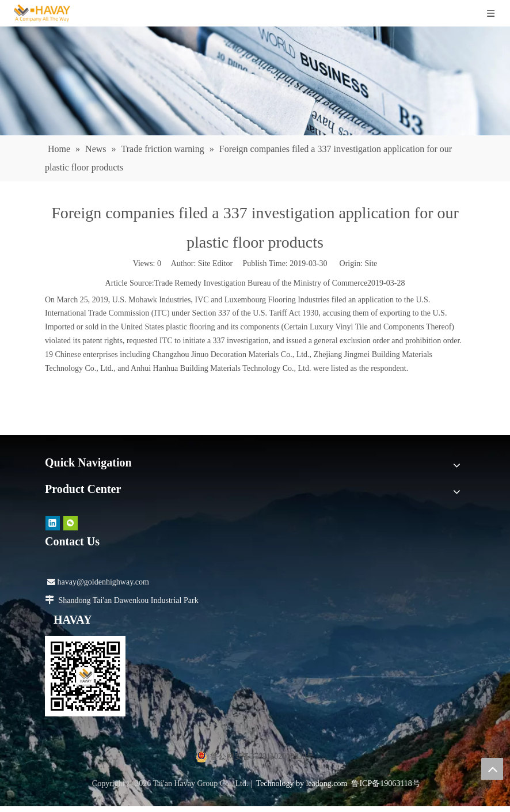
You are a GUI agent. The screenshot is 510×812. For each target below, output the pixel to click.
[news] (255, 81)
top (492, 769)
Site (371, 263)
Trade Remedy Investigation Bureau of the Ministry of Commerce (261, 283)
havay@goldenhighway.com (98, 582)
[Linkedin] (53, 523)
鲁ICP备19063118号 (385, 783)
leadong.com (326, 783)
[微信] (71, 523)
